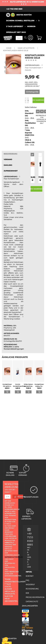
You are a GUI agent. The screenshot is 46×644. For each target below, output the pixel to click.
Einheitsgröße (32, 92)
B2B (27, 593)
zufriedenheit (11, 171)
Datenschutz (32, 601)
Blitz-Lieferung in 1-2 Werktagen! (27, 2)
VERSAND (8, 159)
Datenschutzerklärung (15, 557)
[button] (5, 640)
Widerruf (30, 585)
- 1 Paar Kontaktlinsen (34, 68)
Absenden (19, 497)
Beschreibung (10, 154)
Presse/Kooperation (35, 597)
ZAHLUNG (8, 165)
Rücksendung (32, 589)
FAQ (27, 580)
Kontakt (30, 576)
